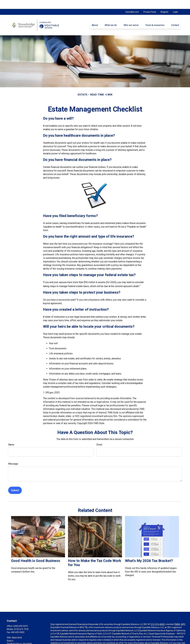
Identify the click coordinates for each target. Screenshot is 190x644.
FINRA (177, 615)
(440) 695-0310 (20, 617)
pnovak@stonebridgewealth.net (22, 640)
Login (175, 3)
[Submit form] (15, 481)
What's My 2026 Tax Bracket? (149, 552)
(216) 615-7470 (21, 620)
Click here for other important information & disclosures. (77, 643)
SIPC (183, 615)
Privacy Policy (150, 3)
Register (165, 3)
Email (99, 436)
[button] (95, 16)
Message (13, 455)
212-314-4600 (157, 615)
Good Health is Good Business (36, 552)
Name (11, 436)
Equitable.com (132, 3)
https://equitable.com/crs (62, 637)
